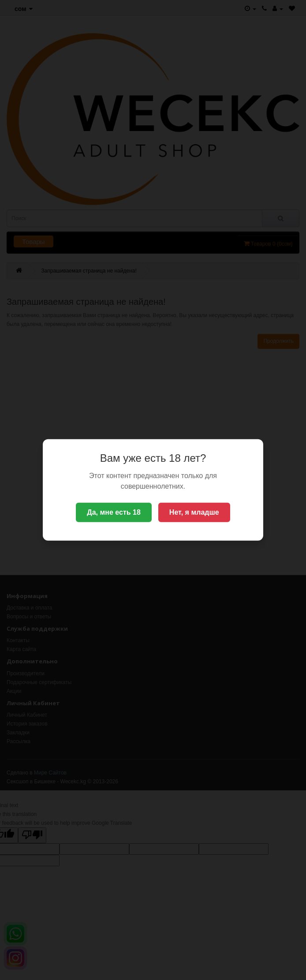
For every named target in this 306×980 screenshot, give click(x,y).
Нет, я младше (194, 512)
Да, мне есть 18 (114, 512)
